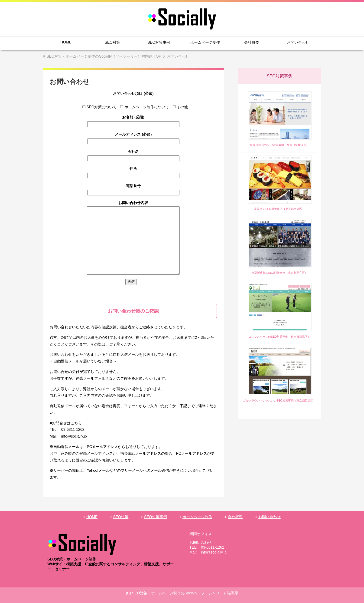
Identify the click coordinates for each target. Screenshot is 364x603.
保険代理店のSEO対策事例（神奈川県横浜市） (279, 145)
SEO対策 (112, 42)
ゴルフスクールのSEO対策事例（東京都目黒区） (279, 337)
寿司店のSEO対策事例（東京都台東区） (279, 209)
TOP (104, 56)
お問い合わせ (298, 42)
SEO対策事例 (159, 42)
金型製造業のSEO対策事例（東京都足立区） (279, 273)
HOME (66, 42)
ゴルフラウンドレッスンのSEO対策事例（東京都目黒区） (279, 401)
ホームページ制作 (205, 42)
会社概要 (252, 42)
